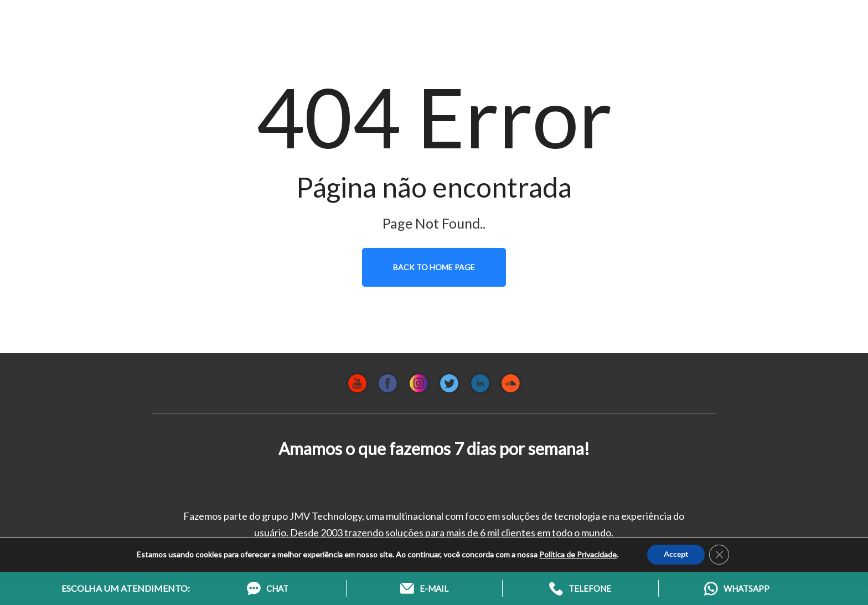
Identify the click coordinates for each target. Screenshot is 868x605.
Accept (676, 554)
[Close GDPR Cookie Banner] (719, 555)
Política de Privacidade (578, 554)
